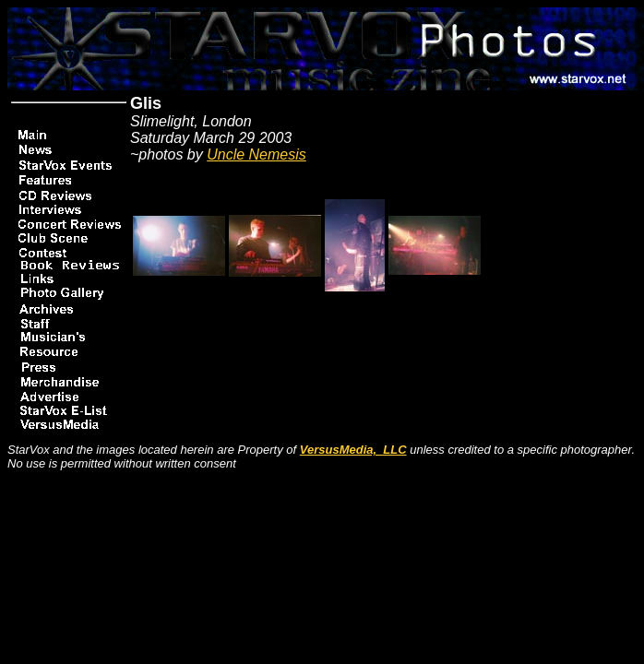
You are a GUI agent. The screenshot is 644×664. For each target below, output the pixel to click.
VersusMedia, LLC (353, 450)
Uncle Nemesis (256, 154)
